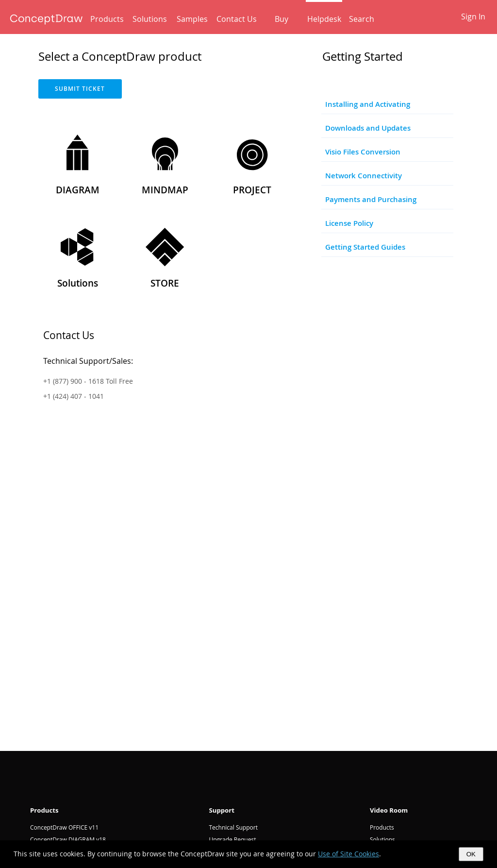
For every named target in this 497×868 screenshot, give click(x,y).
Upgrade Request (232, 840)
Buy (282, 19)
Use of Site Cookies (348, 854)
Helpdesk (324, 19)
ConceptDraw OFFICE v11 (64, 827)
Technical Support (233, 827)
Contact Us (237, 19)
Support (222, 810)
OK (471, 854)
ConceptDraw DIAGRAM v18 (68, 840)
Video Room (389, 810)
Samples (192, 19)
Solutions (150, 19)
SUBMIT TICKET (80, 89)
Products (107, 19)
